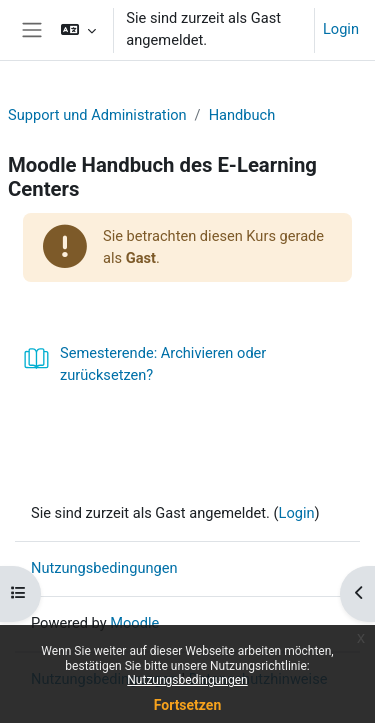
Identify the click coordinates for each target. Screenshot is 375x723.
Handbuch (242, 115)
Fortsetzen (188, 705)
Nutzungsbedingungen (187, 680)
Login (341, 29)
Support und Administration (97, 115)
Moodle (134, 623)
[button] (78, 30)
